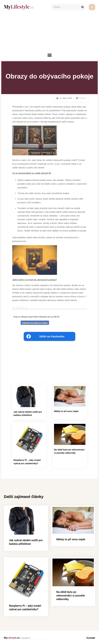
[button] (50, 55)
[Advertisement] (49, 34)
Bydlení (83, 98)
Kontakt (91, 637)
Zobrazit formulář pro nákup (35, 323)
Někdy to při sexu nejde (66, 411)
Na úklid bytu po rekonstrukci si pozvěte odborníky (71, 595)
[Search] (82, 7)
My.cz (17, 637)
